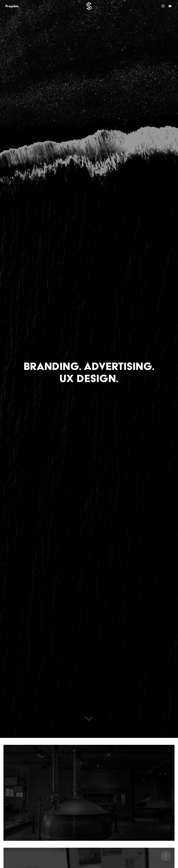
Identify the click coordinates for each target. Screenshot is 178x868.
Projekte (12, 6)
